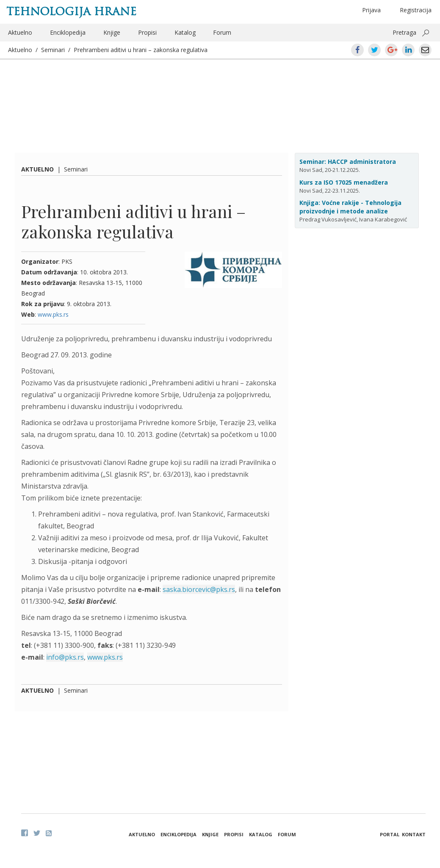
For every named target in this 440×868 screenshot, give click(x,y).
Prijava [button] (371, 10)
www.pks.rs (53, 314)
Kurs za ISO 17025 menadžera (344, 182)
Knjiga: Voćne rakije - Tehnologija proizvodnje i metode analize (350, 207)
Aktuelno (20, 32)
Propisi (147, 32)
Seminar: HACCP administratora (348, 162)
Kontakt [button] (414, 834)
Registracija (416, 10)
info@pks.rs (65, 657)
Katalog (185, 32)
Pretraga (404, 32)
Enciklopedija (68, 32)
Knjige (112, 32)
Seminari (53, 50)
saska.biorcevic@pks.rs (199, 589)
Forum (222, 32)
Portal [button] (390, 834)
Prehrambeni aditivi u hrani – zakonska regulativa (141, 50)
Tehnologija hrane (71, 11)
